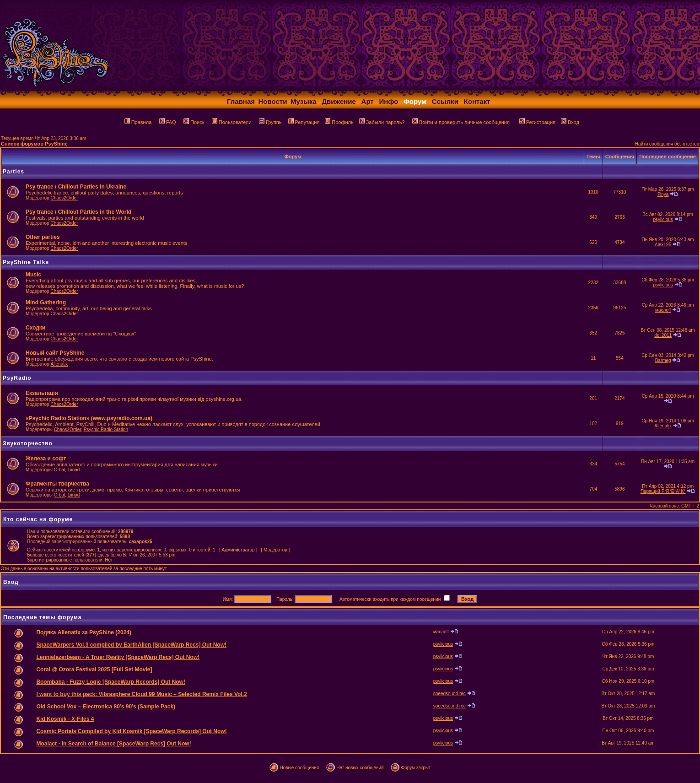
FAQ (168, 122)
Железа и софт (46, 459)
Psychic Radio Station (106, 429)
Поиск (194, 122)
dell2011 (663, 335)
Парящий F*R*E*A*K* (663, 491)
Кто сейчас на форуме (38, 519)
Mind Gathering (46, 302)
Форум (415, 101)
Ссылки (445, 101)
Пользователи (232, 122)
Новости (273, 101)
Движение (339, 101)
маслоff (663, 310)
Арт (368, 101)
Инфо (388, 101)
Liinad (74, 470)
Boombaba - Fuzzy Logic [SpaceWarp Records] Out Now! (111, 682)
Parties (13, 172)
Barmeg (663, 360)
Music (33, 275)
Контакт (477, 101)
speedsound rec (450, 694)
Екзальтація (42, 393)
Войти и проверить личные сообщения (461, 122)
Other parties (43, 237)
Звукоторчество (28, 443)
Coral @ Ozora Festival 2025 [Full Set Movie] (94, 670)
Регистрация (537, 122)
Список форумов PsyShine (34, 144)
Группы (271, 122)
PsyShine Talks (26, 262)
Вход (570, 122)
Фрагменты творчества (57, 484)
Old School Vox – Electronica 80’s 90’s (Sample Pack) (106, 707)
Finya (663, 194)
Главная (241, 101)
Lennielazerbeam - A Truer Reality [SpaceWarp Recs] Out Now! (118, 657)
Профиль (339, 122)
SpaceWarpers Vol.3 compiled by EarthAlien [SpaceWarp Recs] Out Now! (131, 645)
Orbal (59, 470)
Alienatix (59, 364)
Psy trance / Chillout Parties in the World (78, 212)
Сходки (35, 328)
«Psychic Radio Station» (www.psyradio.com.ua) (89, 418)
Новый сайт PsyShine (55, 353)
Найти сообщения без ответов (667, 144)
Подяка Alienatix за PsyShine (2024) (84, 632)
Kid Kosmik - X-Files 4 (65, 719)
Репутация (304, 122)
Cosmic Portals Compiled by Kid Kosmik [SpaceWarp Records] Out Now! (131, 731)
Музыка (304, 101)
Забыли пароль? (382, 122)
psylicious (663, 219)
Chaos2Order (64, 198)
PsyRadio (17, 378)
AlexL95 (663, 245)
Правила (138, 122)
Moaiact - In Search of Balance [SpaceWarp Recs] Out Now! (113, 744)
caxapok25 (141, 542)
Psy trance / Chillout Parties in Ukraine (76, 187)
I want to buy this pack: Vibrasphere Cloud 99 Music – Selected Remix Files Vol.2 (141, 694)
